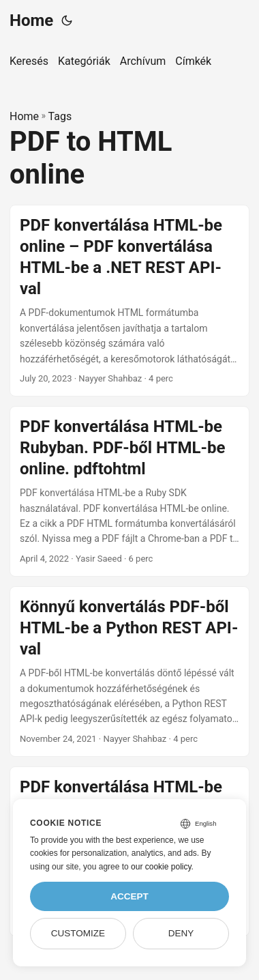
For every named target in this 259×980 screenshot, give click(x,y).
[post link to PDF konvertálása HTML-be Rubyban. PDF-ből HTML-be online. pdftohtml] (129, 491)
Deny (181, 933)
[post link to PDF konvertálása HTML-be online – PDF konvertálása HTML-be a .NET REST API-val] (129, 301)
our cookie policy (161, 867)
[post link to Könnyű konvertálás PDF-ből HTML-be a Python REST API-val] (129, 672)
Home (31, 20)
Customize (78, 933)
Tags (60, 116)
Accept (129, 896)
